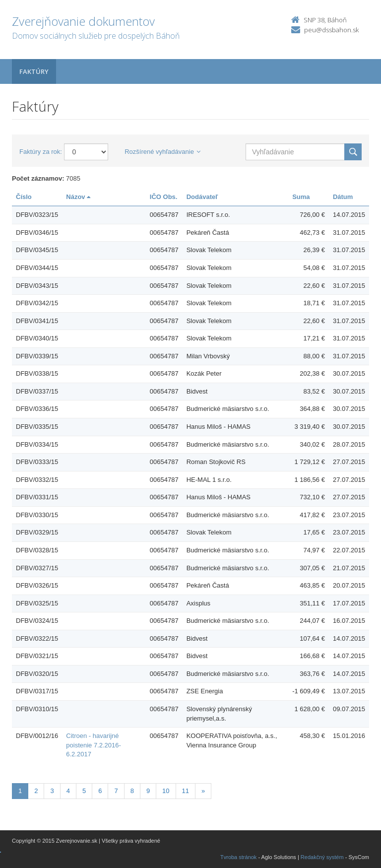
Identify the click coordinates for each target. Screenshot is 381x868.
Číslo (24, 197)
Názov (78, 197)
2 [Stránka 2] (36, 791)
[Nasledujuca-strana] (203, 791)
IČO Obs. (164, 197)
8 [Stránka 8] (132, 791)
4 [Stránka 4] (68, 791)
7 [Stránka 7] (116, 791)
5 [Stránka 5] (84, 791)
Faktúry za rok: (41, 152)
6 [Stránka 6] (100, 791)
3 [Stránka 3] (52, 791)
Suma (301, 197)
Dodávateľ (202, 197)
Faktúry (34, 71)
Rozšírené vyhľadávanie (162, 152)
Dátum (343, 197)
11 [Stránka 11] (186, 791)
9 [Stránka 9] (148, 791)
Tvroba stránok (238, 857)
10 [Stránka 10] (166, 791)
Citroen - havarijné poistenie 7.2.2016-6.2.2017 (94, 745)
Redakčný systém (322, 857)
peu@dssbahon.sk (331, 30)
